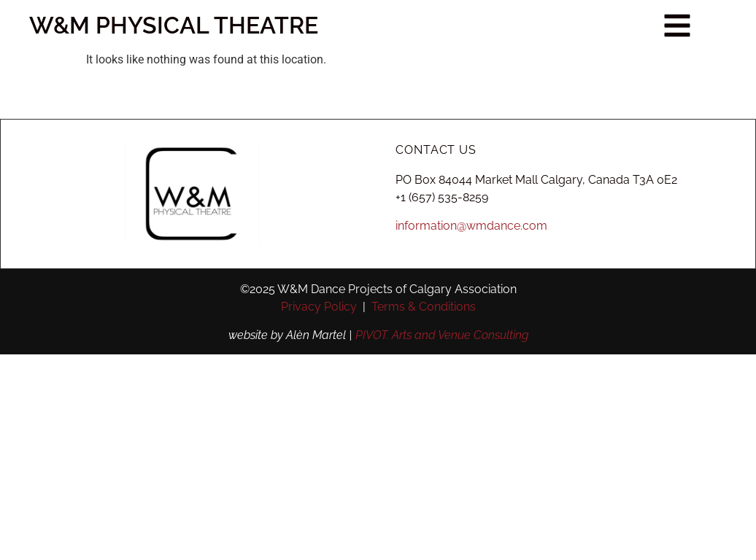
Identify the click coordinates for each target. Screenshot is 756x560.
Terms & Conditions (424, 307)
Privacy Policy (319, 307)
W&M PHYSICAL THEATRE (159, 25)
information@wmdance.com (471, 226)
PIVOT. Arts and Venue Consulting (442, 335)
